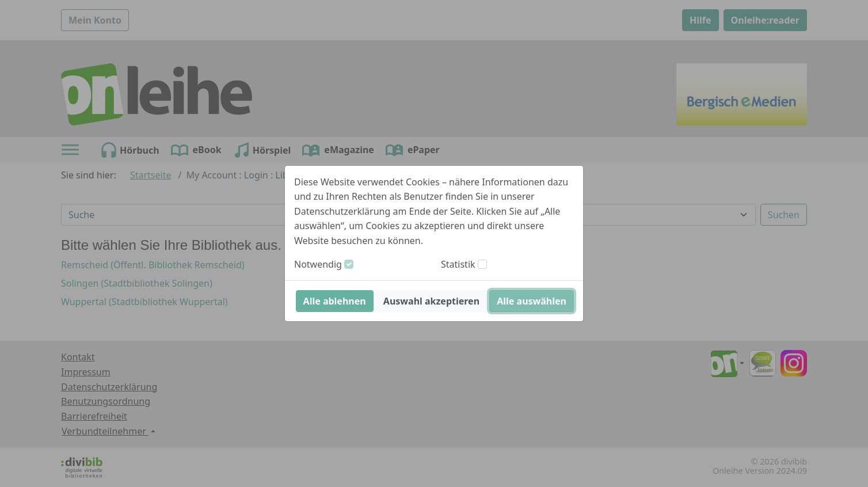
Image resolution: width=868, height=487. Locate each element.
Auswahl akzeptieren (431, 301)
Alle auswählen (532, 301)
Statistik (458, 264)
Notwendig (318, 264)
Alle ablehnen (335, 301)
